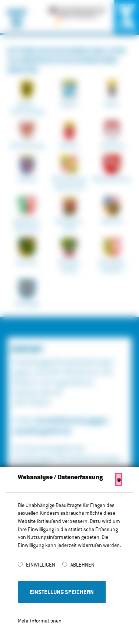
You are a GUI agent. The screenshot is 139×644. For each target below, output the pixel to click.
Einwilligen (41, 565)
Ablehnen (82, 565)
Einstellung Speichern (62, 592)
